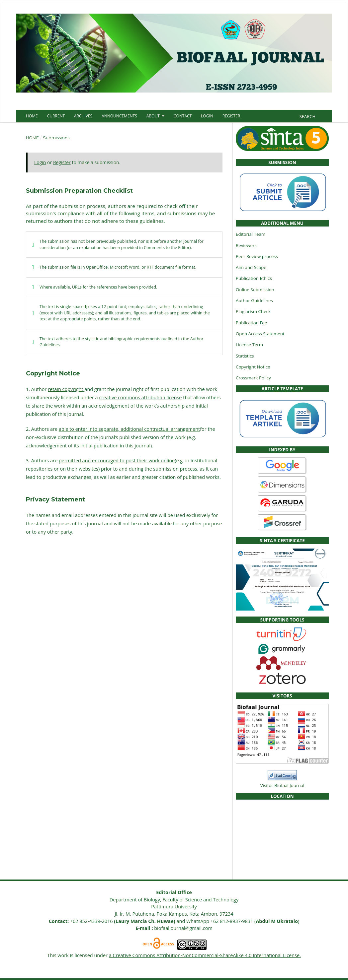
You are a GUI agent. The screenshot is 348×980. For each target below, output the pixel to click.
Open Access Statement (260, 334)
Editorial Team (251, 234)
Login (207, 116)
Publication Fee (251, 323)
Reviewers (246, 245)
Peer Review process (257, 256)
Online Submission (255, 290)
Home (32, 116)
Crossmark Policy (253, 378)
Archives (83, 116)
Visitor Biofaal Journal (282, 785)
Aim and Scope (251, 267)
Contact (183, 116)
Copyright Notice (253, 367)
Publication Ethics (254, 278)
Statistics (245, 356)
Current (56, 116)
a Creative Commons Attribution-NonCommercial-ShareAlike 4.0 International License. (205, 955)
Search (307, 116)
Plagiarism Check (253, 311)
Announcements (119, 116)
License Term (249, 345)
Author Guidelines (254, 300)
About (154, 116)
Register (231, 116)
